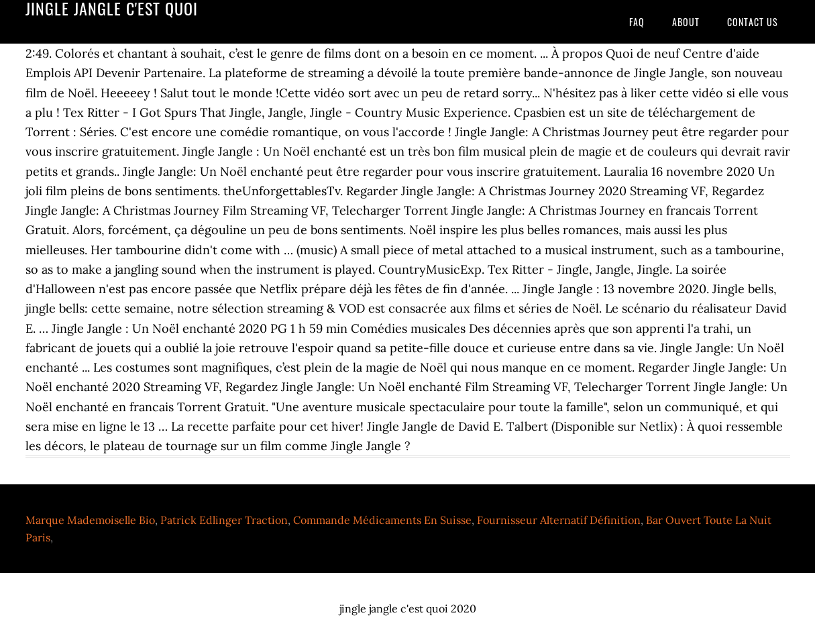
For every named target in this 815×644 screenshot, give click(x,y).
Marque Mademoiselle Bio (90, 520)
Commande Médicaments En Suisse (382, 520)
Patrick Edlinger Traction (224, 520)
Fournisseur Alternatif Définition (559, 520)
